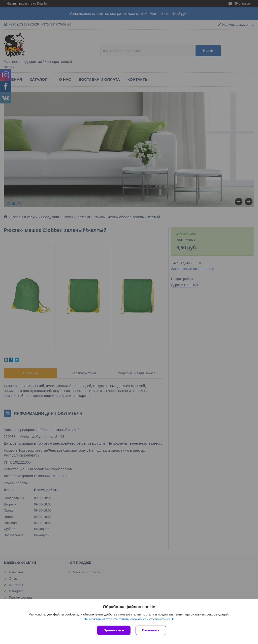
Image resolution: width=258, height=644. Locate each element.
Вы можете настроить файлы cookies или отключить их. (127, 619)
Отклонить (151, 630)
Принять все (114, 630)
